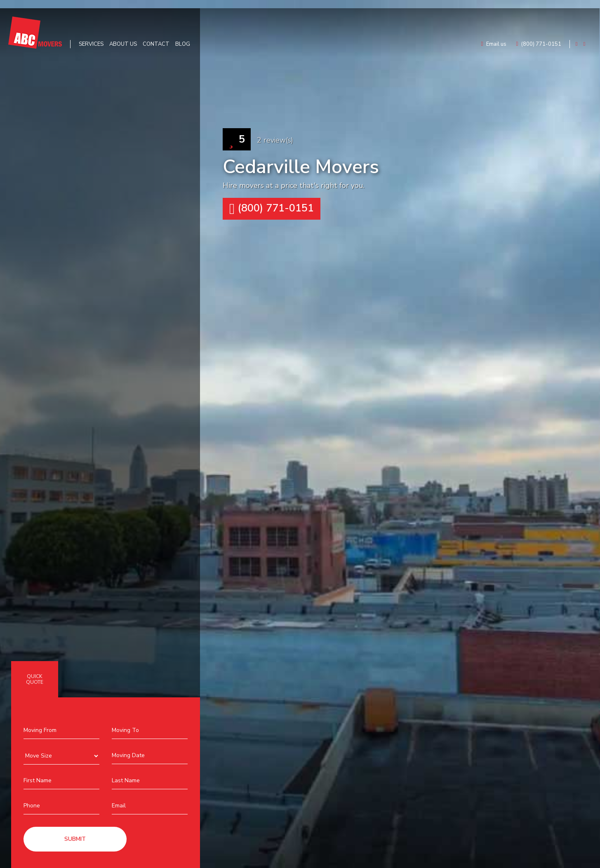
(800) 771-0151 (272, 209)
